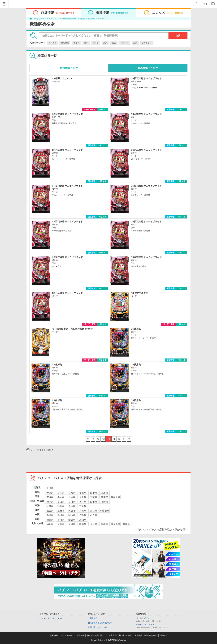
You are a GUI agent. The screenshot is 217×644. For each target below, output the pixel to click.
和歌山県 (104, 511)
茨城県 (50, 497)
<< (88, 439)
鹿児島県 (115, 524)
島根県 (61, 515)
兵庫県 (83, 511)
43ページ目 (103, 19)
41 (98, 439)
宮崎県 (104, 524)
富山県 (61, 502)
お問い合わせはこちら (97, 627)
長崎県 (72, 524)
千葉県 (94, 497)
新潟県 (50, 502)
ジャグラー (147, 43)
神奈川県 (115, 497)
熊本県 (83, 524)
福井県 (83, 502)
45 (119, 439)
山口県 (94, 515)
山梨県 (94, 502)
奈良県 (94, 511)
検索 (178, 36)
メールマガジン (143, 618)
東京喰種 (65, 43)
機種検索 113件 (69, 68)
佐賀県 (61, 524)
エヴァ (76, 43)
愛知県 (72, 506)
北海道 (50, 488)
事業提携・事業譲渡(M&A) (146, 635)
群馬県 (72, 497)
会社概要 (54, 635)
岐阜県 (50, 506)
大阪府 (72, 511)
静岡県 (61, 506)
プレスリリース (67, 635)
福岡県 (50, 524)
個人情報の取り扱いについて (100, 623)
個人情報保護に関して (96, 635)
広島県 (83, 515)
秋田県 (83, 493)
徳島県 (50, 520)
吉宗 (135, 43)
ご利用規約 (93, 618)
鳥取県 (50, 515)
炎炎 (114, 43)
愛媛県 (72, 520)
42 (103, 439)
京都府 (61, 511)
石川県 (72, 502)
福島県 (104, 493)
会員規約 (80, 635)
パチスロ (125, 43)
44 (114, 439)
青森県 (50, 493)
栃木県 (61, 497)
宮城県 (72, 493)
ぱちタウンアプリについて (51, 618)
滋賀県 (50, 511)
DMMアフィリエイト (145, 624)
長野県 (104, 502)
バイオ (96, 43)
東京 (105, 43)
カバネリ (52, 43)
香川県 (61, 520)
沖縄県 (126, 524)
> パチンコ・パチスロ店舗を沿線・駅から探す (161, 530)
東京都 (104, 497)
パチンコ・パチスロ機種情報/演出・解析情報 (67, 19)
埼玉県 (83, 497)
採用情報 (164, 635)
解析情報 (91, 19)
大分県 (94, 524)
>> (129, 439)
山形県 (94, 493)
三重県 (83, 506)
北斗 (86, 43)
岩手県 (61, 493)
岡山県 (72, 515)
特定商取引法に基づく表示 (120, 635)
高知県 (83, 520)
